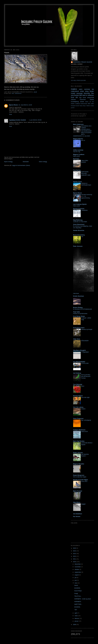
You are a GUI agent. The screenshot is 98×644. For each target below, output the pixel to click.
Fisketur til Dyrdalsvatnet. (80, 314)
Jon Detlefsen (78, 514)
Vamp (81, 106)
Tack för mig (77, 152)
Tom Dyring (77, 170)
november (78, 567)
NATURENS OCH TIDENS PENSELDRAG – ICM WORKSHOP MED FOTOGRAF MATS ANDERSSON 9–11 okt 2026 (82, 131)
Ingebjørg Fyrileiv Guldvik (18, 120)
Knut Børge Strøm (79, 316)
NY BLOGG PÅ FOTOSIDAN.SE (83, 309)
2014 (75, 551)
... (74, 232)
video (92, 104)
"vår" (76, 610)
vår (77, 97)
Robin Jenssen (78, 453)
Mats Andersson (78, 124)
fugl (80, 98)
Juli (82, 237)
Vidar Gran (77, 339)
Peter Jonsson (78, 246)
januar (77, 621)
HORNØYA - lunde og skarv (83, 599)
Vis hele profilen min (78, 80)
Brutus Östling (78, 308)
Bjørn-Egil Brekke (79, 441)
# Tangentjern (85, 352)
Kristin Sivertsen (79, 296)
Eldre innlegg (43, 162)
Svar (11, 114)
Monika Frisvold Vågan (81, 480)
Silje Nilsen (77, 502)
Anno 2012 (84, 481)
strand (82, 102)
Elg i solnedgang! (86, 420)
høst (84, 95)
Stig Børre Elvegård (79, 350)
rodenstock (75, 91)
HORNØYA (78, 602)
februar (77, 618)
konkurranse (84, 104)
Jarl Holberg (77, 373)
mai (76, 583)
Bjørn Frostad (78, 491)
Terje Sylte (77, 312)
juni (76, 580)
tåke (89, 104)
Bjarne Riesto (14, 105)
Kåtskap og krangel (87, 329)
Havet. (76, 585)
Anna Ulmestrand (79, 224)
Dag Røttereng (78, 220)
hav (13, 93)
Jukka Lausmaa (78, 150)
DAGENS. (77, 588)
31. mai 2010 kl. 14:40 (25, 105)
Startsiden (26, 162)
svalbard (78, 104)
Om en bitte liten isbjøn (80, 477)
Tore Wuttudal (78, 384)
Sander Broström (79, 230)
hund (84, 98)
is (87, 95)
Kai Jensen (77, 516)
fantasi (77, 95)
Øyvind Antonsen (79, 209)
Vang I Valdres (86, 106)
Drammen (83, 99)
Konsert (77, 106)
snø (72, 95)
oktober (77, 569)
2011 (75, 559)
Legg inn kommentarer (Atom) (21, 165)
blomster (87, 93)
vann (81, 89)
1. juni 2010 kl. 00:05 (35, 120)
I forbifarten (84, 210)
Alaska (92, 99)
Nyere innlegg (8, 162)
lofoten (73, 104)
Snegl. (76, 593)
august (77, 575)
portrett (73, 108)
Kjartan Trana (77, 182)
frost (73, 97)
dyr (93, 102)
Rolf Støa (76, 159)
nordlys (92, 106)
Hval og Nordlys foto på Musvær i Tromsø (86, 376)
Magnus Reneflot (79, 464)
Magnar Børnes (78, 139)
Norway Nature (78, 396)
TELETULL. (78, 596)
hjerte (87, 102)
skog (87, 91)
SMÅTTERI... (78, 604)
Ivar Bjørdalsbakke (79, 362)
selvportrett (90, 98)
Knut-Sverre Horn (79, 328)
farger (92, 91)
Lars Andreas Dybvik (80, 204)
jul (90, 102)
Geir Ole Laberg (78, 407)
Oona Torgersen (78, 418)
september (78, 572)
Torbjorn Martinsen (79, 430)
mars (76, 616)
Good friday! (78, 591)
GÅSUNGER (85, 341)
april (76, 613)
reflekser (91, 95)
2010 (75, 562)
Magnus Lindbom (79, 154)
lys (93, 89)
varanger (18, 93)
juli (76, 578)
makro (74, 89)
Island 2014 (85, 432)
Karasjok (73, 106)
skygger (83, 504)
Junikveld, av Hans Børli (80, 222)
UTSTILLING (85, 363)
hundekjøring (75, 102)
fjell (81, 95)
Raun (83, 386)
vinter (82, 91)
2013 (75, 554)
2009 (75, 625)
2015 (75, 548)
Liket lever (76, 293)
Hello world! (77, 156)
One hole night (85, 397)
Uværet (83, 409)
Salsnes (73, 99)
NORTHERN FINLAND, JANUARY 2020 (86, 174)
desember (78, 564)
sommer (87, 89)
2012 (75, 556)
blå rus (83, 140)
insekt (73, 93)
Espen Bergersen (79, 475)
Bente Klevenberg (79, 235)
